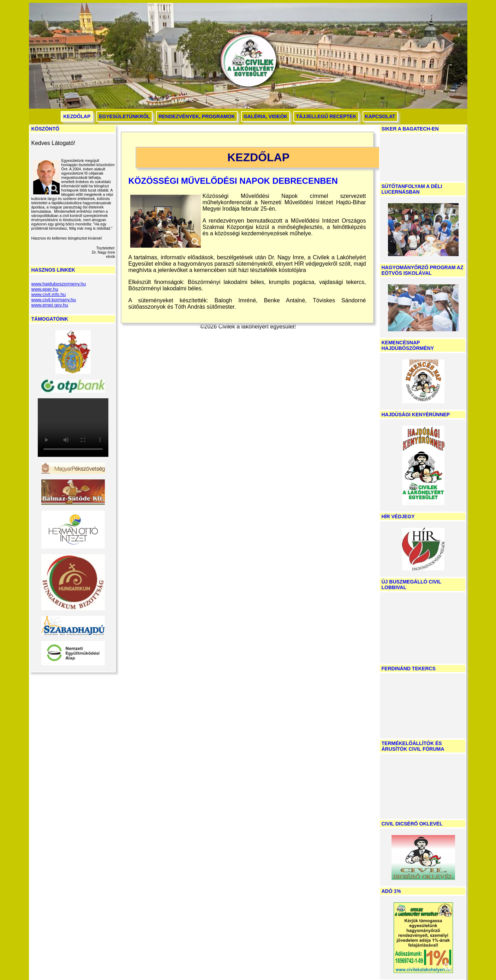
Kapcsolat (380, 116)
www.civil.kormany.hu (54, 300)
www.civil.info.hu (49, 294)
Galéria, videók (265, 116)
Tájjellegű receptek (326, 116)
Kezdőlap (77, 116)
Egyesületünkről (124, 116)
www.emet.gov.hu (50, 305)
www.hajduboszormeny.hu (59, 284)
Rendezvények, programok (197, 116)
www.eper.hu (45, 289)
